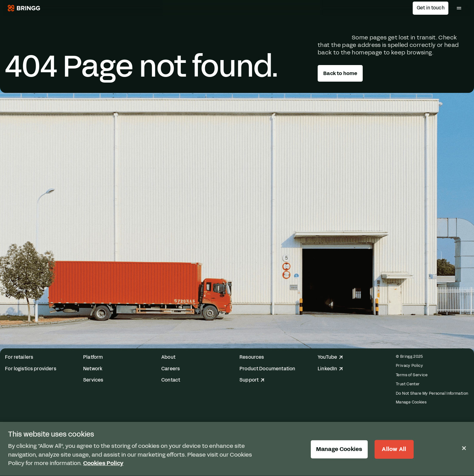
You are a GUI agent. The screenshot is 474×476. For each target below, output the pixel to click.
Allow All (394, 450)
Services (93, 380)
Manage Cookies (411, 402)
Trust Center (408, 384)
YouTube (330, 357)
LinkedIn (330, 369)
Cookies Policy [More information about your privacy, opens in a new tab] (103, 464)
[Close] (464, 448)
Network (93, 369)
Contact (171, 380)
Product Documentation (267, 369)
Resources (252, 357)
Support (252, 380)
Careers (171, 369)
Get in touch (431, 8)
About (168, 357)
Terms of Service (412, 375)
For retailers (19, 357)
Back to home (340, 73)
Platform (93, 357)
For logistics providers (30, 369)
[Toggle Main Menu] (459, 8)
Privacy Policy (409, 365)
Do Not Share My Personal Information (432, 393)
